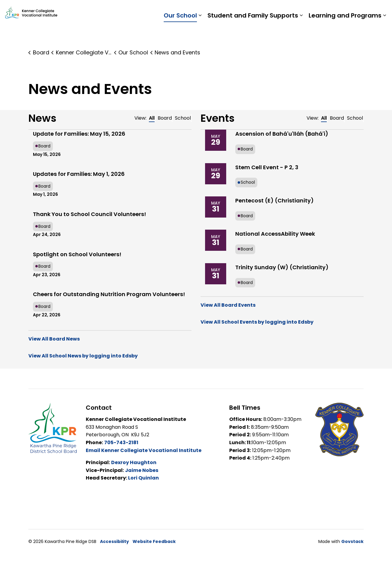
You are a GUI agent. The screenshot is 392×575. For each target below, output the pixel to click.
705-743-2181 (121, 443)
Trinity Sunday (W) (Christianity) (282, 267)
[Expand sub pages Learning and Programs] (384, 32)
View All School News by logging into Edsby (83, 356)
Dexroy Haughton (134, 462)
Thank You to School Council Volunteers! (90, 214)
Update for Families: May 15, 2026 (79, 134)
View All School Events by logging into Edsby (257, 322)
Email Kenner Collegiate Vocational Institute (144, 450)
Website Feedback (154, 541)
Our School (180, 32)
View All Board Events (228, 305)
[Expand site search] (381, 11)
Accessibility (114, 541)
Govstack (352, 541)
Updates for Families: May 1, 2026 (79, 174)
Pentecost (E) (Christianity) (275, 200)
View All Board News (54, 339)
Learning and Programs (345, 32)
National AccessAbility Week (275, 234)
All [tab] (152, 118)
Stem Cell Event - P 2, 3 (267, 167)
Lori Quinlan (143, 478)
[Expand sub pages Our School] (200, 32)
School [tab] (183, 118)
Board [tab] (165, 118)
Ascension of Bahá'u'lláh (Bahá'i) (282, 134)
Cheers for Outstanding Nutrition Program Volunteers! (109, 294)
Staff (312, 11)
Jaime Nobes (142, 470)
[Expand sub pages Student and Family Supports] (301, 32)
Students (288, 11)
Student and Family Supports (253, 32)
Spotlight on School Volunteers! (77, 254)
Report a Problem (347, 11)
